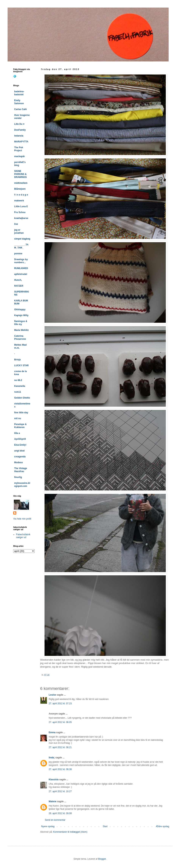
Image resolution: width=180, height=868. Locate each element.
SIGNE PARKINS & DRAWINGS (20, 174)
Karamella (20, 386)
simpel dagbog (22, 239)
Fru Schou (20, 212)
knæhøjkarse (21, 218)
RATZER (19, 286)
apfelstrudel (21, 274)
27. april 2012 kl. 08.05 (60, 722)
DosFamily (20, 130)
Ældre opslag (162, 826)
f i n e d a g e (21, 195)
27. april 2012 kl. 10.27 (60, 791)
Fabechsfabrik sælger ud (23, 536)
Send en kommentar (55, 820)
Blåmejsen (20, 189)
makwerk (19, 201)
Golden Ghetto (22, 398)
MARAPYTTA (21, 142)
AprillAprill (20, 439)
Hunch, (18, 280)
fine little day (21, 413)
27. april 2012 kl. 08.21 (60, 747)
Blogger (102, 859)
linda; (52, 758)
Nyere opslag (48, 826)
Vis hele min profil (22, 519)
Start (105, 826)
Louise (52, 695)
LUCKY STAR (21, 365)
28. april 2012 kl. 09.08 (60, 813)
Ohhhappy (20, 310)
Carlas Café (20, 109)
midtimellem (21, 183)
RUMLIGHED (21, 268)
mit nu (18, 418)
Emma (52, 732)
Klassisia (54, 780)
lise (16, 224)
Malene (53, 801)
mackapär (20, 156)
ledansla (19, 136)
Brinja (17, 360)
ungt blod (19, 451)
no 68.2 (18, 380)
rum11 (18, 392)
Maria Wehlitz (21, 330)
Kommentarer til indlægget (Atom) (70, 832)
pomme (18, 254)
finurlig (18, 477)
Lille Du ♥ (19, 124)
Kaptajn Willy (21, 315)
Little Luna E (21, 206)
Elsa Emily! (20, 445)
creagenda (20, 457)
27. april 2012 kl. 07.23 (60, 704)
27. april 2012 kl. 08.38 (60, 769)
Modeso (18, 462)
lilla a (17, 433)
